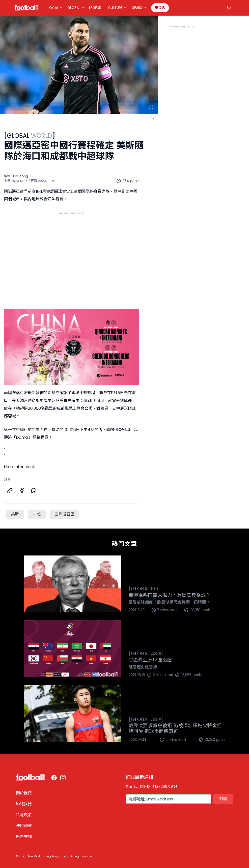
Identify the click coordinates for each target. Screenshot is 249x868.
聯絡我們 (24, 804)
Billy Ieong (20, 176)
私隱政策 (24, 815)
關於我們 (24, 793)
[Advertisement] (72, 254)
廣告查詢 (24, 837)
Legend (95, 8)
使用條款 (24, 826)
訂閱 (223, 799)
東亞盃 (160, 8)
